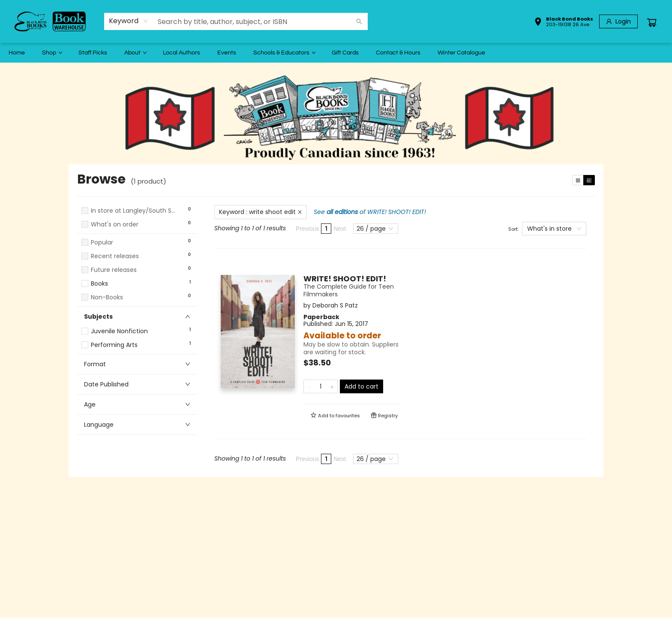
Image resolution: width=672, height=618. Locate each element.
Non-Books (107, 297)
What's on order (115, 225)
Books (99, 284)
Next (340, 229)
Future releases (114, 270)
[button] (564, 23)
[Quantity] (321, 386)
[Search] (359, 21)
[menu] (336, 53)
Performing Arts (114, 345)
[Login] (618, 21)
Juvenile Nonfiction (119, 331)
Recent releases (115, 256)
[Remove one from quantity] (309, 386)
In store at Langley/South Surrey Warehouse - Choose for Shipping (134, 211)
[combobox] (129, 21)
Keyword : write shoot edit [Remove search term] (261, 212)
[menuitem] (17, 53)
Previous (307, 229)
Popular (102, 243)
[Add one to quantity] (332, 386)
